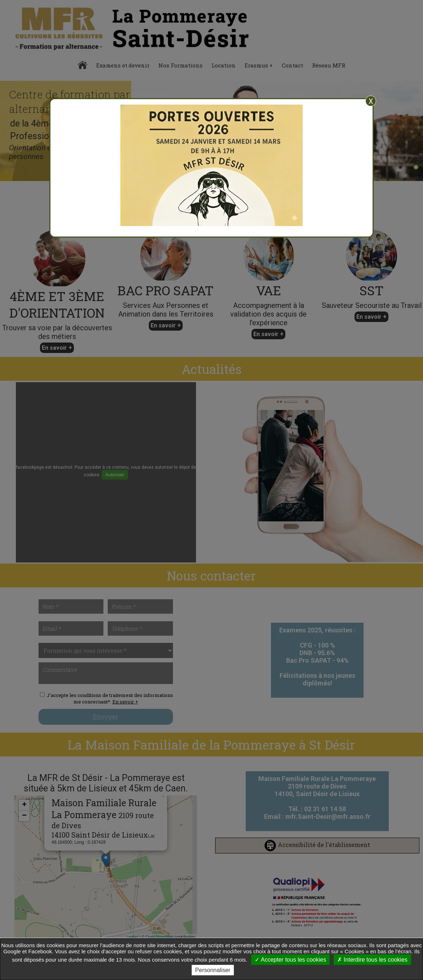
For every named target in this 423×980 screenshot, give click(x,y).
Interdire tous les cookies (372, 960)
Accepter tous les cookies (290, 960)
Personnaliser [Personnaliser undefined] (213, 970)
